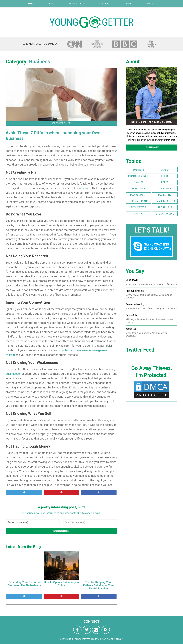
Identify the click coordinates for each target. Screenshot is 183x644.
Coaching (105, 4)
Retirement (165, 207)
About (31, 4)
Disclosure (108, 639)
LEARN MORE (152, 147)
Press (128, 4)
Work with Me (77, 4)
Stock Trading (165, 214)
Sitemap (119, 639)
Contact (151, 4)
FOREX (165, 182)
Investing (165, 189)
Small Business (165, 201)
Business (40, 62)
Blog (52, 4)
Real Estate (138, 207)
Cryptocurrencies (139, 176)
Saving (139, 214)
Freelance (139, 189)
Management (138, 195)
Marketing (165, 195)
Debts (165, 176)
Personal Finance (138, 201)
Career (165, 170)
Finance (139, 182)
